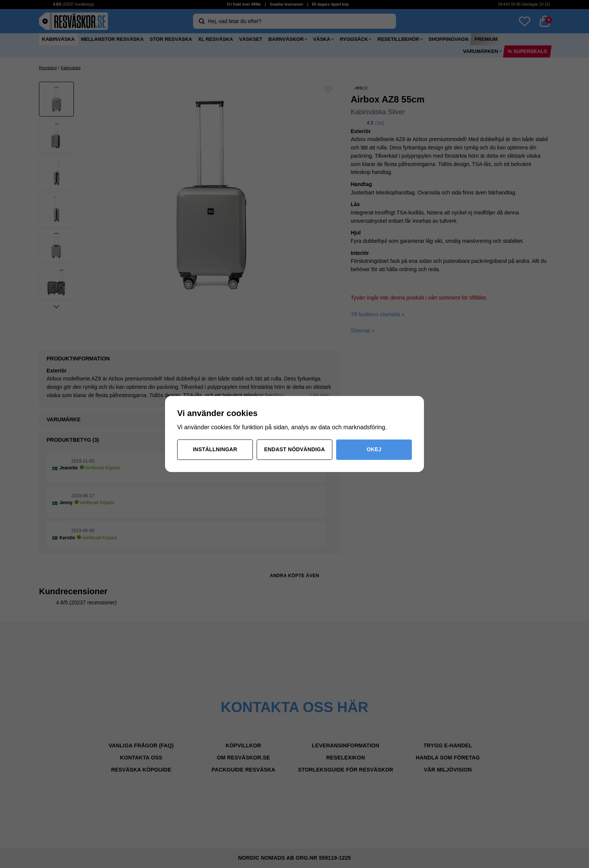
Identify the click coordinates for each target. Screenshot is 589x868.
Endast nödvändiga (295, 449)
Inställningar (215, 449)
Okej (374, 449)
